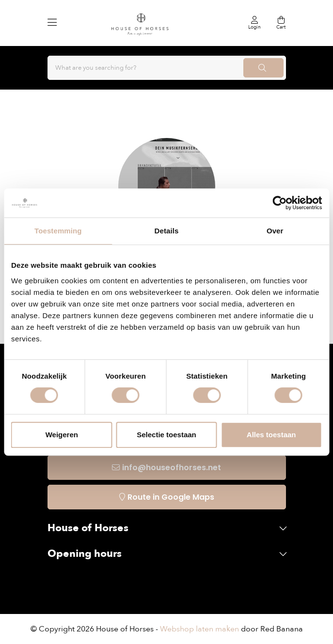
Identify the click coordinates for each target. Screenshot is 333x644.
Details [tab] (167, 231)
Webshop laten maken (199, 629)
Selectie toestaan (166, 435)
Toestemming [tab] (58, 231)
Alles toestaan (271, 435)
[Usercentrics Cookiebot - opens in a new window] (279, 203)
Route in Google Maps (171, 497)
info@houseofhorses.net (172, 468)
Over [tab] (275, 231)
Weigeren (62, 435)
